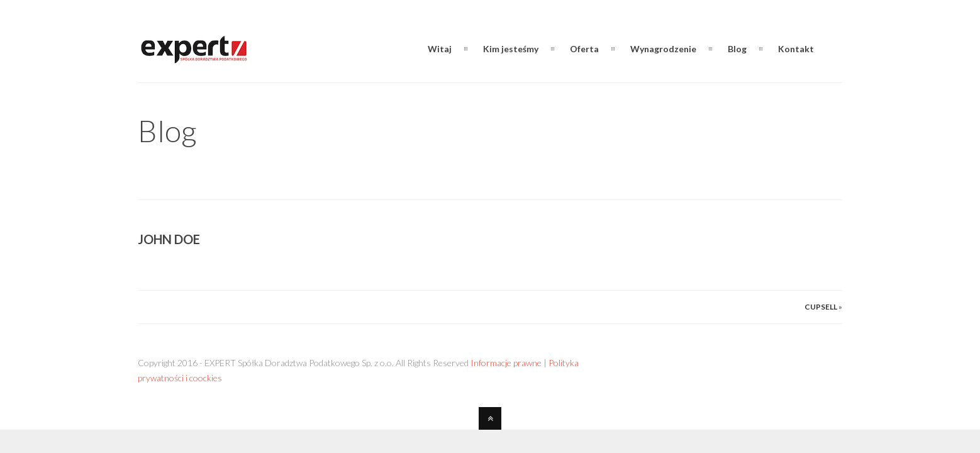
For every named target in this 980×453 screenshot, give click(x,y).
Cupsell (821, 307)
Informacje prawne (506, 363)
